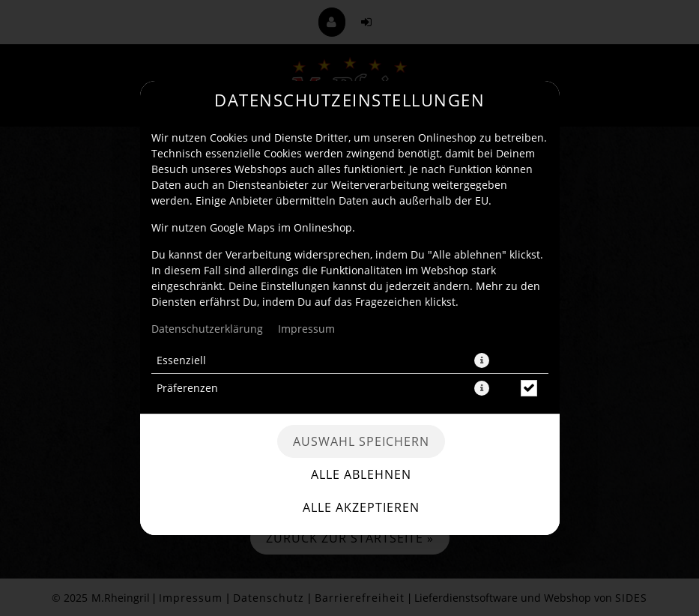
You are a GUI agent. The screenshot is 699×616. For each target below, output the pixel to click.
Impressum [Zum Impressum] (306, 329)
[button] (482, 360)
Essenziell (181, 360)
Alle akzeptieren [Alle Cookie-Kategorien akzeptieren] (361, 507)
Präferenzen (187, 388)
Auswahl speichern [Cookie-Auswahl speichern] (361, 441)
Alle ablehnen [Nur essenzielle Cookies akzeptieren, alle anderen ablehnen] (361, 474)
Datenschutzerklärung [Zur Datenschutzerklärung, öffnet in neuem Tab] (207, 329)
